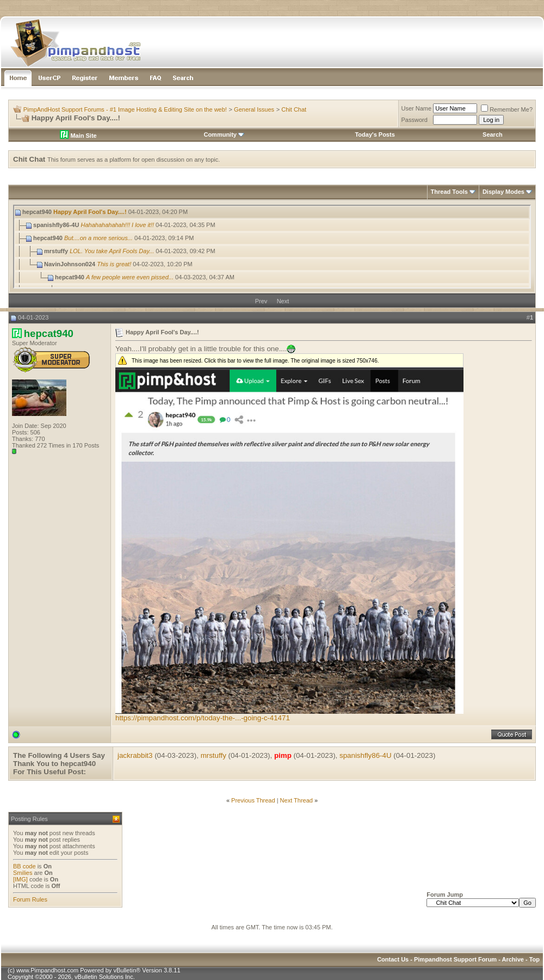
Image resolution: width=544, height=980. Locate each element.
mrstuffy (214, 755)
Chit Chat (294, 109)
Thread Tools (449, 192)
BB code (24, 866)
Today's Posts (375, 134)
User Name (417, 108)
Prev (261, 301)
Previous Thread (253, 800)
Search (493, 134)
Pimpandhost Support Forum (455, 959)
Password (415, 120)
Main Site (78, 136)
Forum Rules (30, 899)
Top (534, 959)
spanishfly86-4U (366, 755)
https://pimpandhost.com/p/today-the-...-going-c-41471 (203, 718)
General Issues (254, 109)
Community (224, 134)
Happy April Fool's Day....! (90, 212)
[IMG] (20, 879)
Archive (513, 959)
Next (283, 301)
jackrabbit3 (135, 755)
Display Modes (503, 192)
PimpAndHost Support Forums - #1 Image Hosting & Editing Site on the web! (125, 109)
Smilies (23, 873)
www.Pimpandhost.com (47, 970)
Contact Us (393, 959)
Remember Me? (507, 109)
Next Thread (296, 800)
